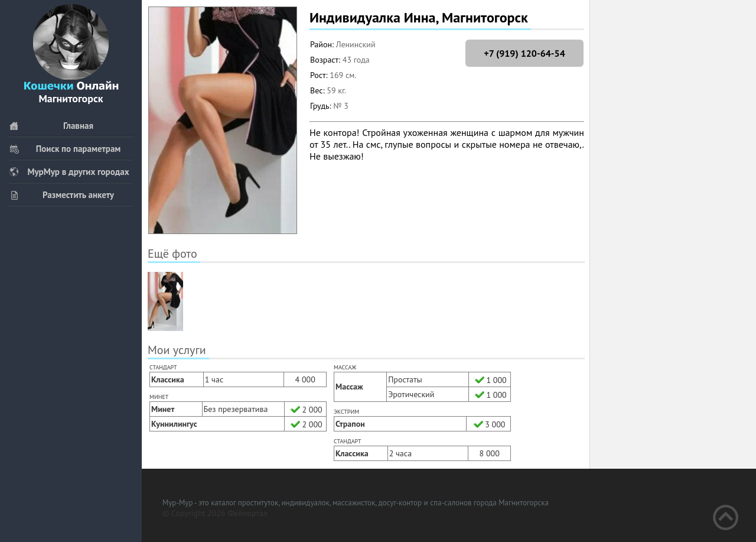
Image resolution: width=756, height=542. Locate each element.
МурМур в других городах (69, 172)
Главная (51, 126)
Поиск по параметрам (65, 149)
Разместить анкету (61, 195)
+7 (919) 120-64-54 (524, 53)
